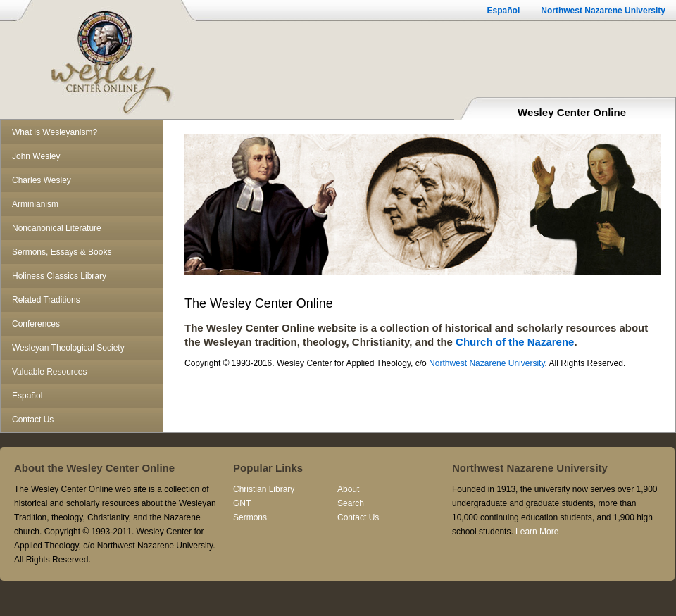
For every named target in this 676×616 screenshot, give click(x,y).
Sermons (250, 517)
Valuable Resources (50, 372)
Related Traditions (46, 300)
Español (504, 11)
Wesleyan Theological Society (68, 348)
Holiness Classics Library (59, 276)
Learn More (537, 532)
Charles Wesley (42, 180)
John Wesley (36, 156)
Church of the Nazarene (515, 342)
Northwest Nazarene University (603, 11)
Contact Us (33, 420)
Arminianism (35, 204)
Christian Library (264, 489)
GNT (242, 503)
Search (351, 503)
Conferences (36, 324)
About (348, 489)
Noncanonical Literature (57, 228)
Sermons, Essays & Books (62, 252)
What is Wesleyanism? (55, 132)
